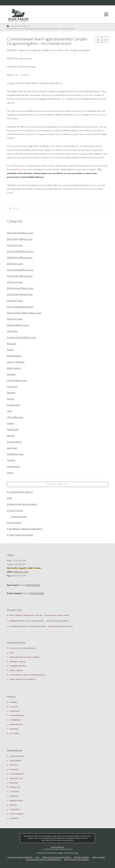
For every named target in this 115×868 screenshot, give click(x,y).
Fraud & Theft (13, 405)
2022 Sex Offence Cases (18, 325)
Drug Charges (14, 523)
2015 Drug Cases (15, 245)
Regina (13, 805)
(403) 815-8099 (33, 585)
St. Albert (14, 733)
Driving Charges (15, 510)
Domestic (11, 374)
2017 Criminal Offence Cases (20, 270)
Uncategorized (13, 466)
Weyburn (14, 792)
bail (54, 157)
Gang (9, 411)
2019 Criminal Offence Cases (20, 307)
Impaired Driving (19, 516)
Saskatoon (15, 809)
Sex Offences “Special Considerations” (25, 529)
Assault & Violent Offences (20, 492)
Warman (13, 796)
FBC (61, 853)
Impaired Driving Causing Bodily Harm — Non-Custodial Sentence (39, 621)
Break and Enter (14, 356)
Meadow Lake (16, 778)
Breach (10, 350)
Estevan (13, 765)
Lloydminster (16, 774)
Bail (9, 498)
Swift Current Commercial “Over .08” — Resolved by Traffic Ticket (39, 615)
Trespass (11, 460)
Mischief (11, 436)
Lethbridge (15, 720)
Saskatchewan (16, 756)
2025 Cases (12, 331)
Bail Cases (12, 343)
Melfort (13, 783)
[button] (106, 14)
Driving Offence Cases (17, 380)
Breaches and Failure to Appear (22, 504)
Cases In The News (16, 362)
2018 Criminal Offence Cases (20, 288)
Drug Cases (12, 386)
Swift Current (16, 814)
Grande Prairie (17, 716)
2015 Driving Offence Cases (20, 239)
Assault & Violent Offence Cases (22, 337)
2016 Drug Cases (15, 263)
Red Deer (14, 729)
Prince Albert (16, 801)
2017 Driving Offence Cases (20, 276)
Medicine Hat (15, 724)
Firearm (10, 399)
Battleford (15, 761)
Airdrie (13, 702)
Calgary (14, 707)
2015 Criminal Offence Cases (20, 233)
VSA (77, 853)
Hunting (10, 423)
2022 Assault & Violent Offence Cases (24, 313)
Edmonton (14, 711)
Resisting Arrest (14, 442)
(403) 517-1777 (21, 572)
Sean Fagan (23, 169)
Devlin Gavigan (14, 368)
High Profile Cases (15, 417)
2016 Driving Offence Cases (20, 257)
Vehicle (10, 472)
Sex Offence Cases (15, 454)
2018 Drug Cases (15, 300)
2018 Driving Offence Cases (20, 294)
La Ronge (14, 769)
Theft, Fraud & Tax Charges (20, 535)
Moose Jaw (14, 787)
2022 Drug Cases (15, 319)
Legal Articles (13, 429)
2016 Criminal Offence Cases (20, 251)
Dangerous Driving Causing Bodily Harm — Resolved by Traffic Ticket (41, 626)
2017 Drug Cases (15, 282)
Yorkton (14, 818)
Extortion (11, 392)
